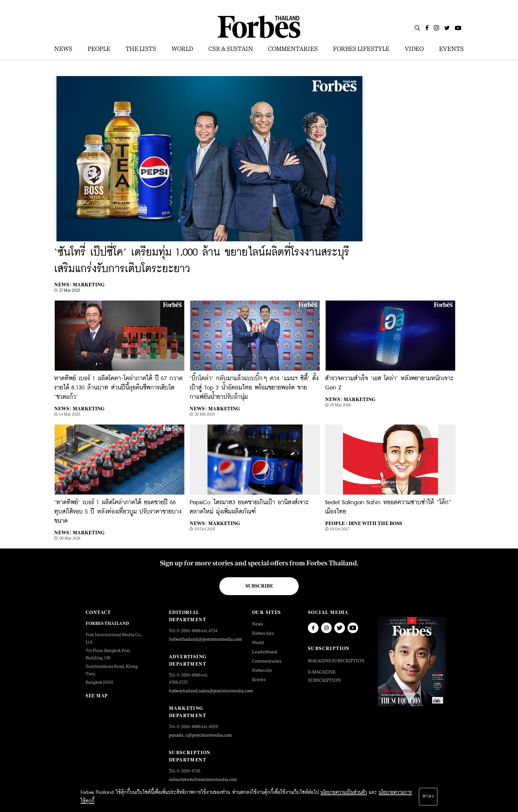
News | (63, 284)
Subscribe (259, 586)
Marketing (89, 284)
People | (336, 523)
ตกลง (428, 796)
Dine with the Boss (375, 523)
